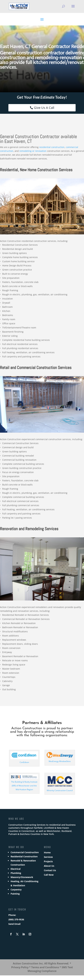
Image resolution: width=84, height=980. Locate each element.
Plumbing (16, 873)
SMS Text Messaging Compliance (50, 969)
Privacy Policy (20, 967)
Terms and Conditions (45, 967)
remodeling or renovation (33, 151)
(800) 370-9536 (16, 919)
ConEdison (24, 762)
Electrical (16, 869)
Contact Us (50, 870)
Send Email (14, 924)
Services (48, 857)
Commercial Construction (25, 852)
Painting (15, 894)
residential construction (52, 147)
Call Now (49, 875)
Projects (48, 861)
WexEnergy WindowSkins (60, 761)
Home (47, 852)
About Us (49, 866)
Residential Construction (24, 856)
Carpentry (16, 890)
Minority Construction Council (60, 790)
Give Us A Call (44, 108)
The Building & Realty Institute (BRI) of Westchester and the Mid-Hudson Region (24, 786)
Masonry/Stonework (22, 877)
